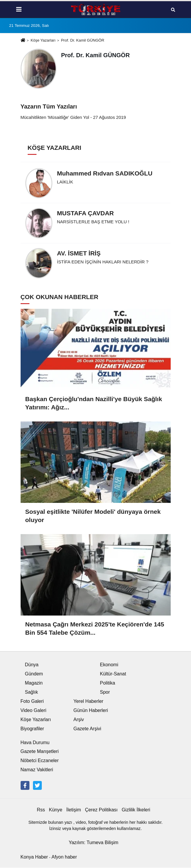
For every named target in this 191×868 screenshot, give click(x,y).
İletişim (74, 810)
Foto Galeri (32, 701)
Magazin (34, 683)
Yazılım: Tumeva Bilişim (93, 842)
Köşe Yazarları (43, 40)
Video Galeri (34, 710)
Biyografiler (32, 729)
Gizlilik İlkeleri (136, 810)
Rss (41, 810)
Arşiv (79, 719)
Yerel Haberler (89, 701)
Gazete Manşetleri (40, 751)
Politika (108, 683)
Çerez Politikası (101, 810)
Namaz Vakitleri (37, 770)
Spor (105, 692)
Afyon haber (64, 857)
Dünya (32, 665)
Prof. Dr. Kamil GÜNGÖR (83, 40)
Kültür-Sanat (113, 674)
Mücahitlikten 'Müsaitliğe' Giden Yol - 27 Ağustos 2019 (73, 117)
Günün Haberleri (91, 710)
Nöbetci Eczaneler (40, 760)
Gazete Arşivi (87, 729)
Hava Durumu (35, 743)
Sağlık (31, 692)
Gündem (34, 674)
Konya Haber (34, 857)
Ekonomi (109, 665)
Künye (55, 810)
